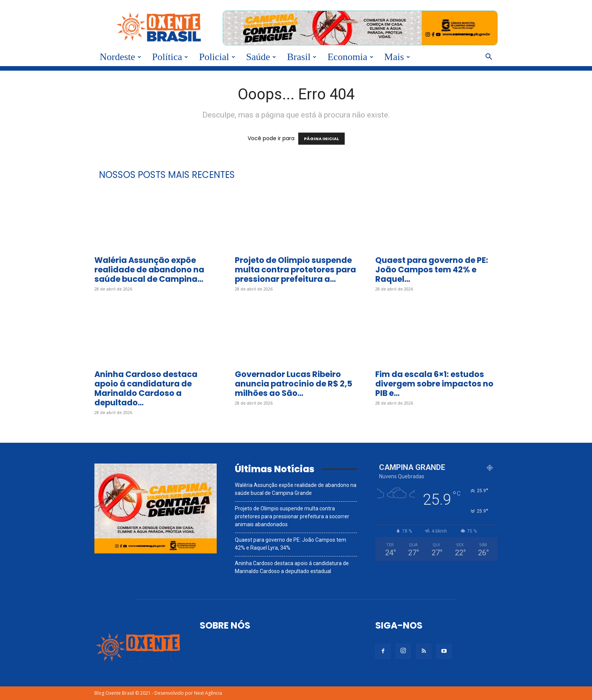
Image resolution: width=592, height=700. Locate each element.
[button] (489, 58)
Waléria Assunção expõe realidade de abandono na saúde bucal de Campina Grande (296, 489)
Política (170, 57)
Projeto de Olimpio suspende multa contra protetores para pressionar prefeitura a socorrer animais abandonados (292, 516)
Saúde (261, 57)
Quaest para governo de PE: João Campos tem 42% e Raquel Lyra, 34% (291, 544)
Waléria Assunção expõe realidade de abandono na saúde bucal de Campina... (149, 270)
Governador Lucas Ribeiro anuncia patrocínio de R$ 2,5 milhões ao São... (294, 384)
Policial (217, 57)
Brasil (302, 57)
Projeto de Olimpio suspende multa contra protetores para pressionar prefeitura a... (295, 270)
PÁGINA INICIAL (321, 139)
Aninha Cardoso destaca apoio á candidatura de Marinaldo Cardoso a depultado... (146, 388)
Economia (350, 57)
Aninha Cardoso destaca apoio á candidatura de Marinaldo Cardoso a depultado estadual (292, 567)
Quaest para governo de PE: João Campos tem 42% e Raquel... (432, 270)
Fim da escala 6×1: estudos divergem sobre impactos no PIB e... (434, 384)
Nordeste (120, 57)
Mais (397, 57)
